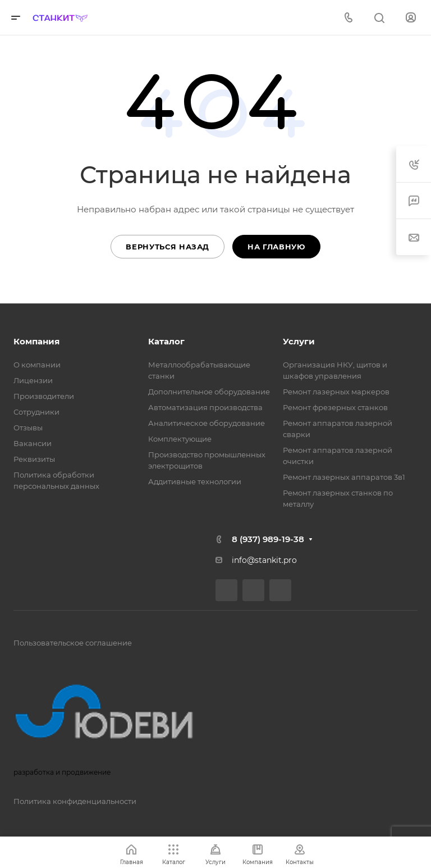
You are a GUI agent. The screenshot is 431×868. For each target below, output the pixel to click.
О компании (37, 365)
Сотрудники (36, 412)
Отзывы (28, 428)
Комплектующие (180, 439)
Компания (36, 341)
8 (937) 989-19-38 (268, 539)
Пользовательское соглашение (73, 643)
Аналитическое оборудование (207, 423)
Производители (44, 396)
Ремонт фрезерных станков (335, 407)
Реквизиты (34, 459)
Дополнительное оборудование (209, 392)
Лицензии (33, 380)
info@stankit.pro (264, 560)
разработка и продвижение (114, 721)
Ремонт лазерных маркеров (336, 392)
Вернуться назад (168, 247)
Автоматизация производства (205, 407)
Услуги (299, 341)
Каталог (166, 341)
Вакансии (33, 443)
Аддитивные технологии (195, 481)
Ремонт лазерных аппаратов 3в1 (344, 477)
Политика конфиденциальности (75, 801)
